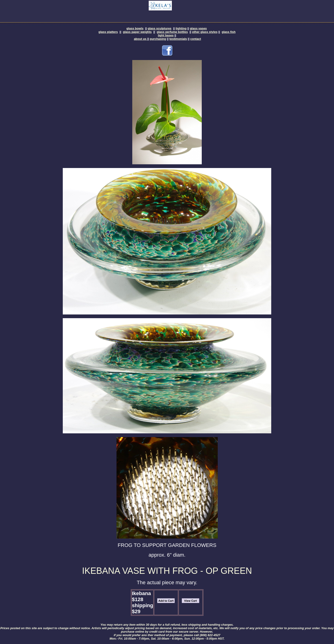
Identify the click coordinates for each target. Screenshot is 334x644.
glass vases (198, 28)
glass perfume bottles (172, 32)
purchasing (158, 39)
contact (196, 39)
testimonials (178, 39)
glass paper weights (137, 32)
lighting (181, 28)
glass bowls (135, 28)
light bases (166, 35)
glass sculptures (160, 28)
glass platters (108, 32)
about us (141, 39)
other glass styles (205, 32)
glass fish (229, 32)
